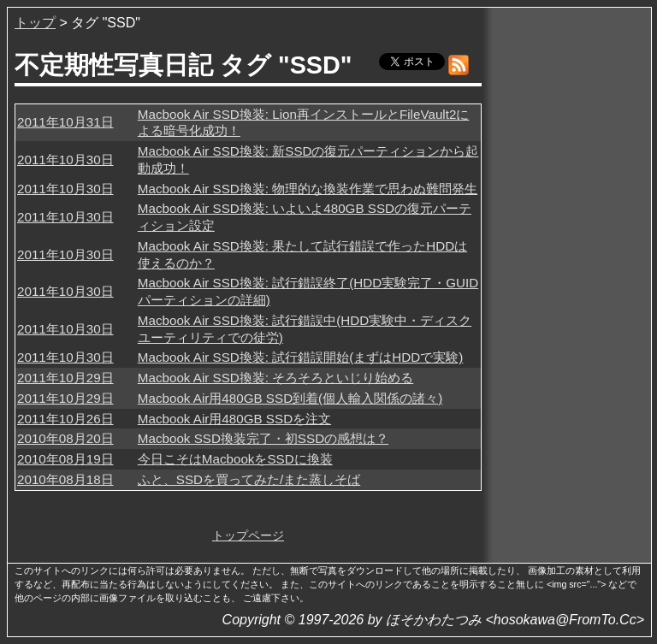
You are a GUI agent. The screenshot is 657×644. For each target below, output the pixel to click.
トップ (35, 23)
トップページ (248, 535)
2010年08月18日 (65, 479)
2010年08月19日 (65, 459)
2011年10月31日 (65, 122)
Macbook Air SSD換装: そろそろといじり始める (275, 378)
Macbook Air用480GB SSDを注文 (234, 419)
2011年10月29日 (65, 378)
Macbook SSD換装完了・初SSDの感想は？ (263, 438)
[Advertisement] (568, 273)
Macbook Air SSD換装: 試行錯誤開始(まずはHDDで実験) (300, 357)
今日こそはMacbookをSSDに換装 (235, 459)
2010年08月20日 (65, 438)
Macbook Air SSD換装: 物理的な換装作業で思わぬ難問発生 (308, 189)
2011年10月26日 (65, 419)
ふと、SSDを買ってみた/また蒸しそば (249, 479)
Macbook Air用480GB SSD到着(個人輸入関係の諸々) (290, 398)
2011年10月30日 (65, 160)
